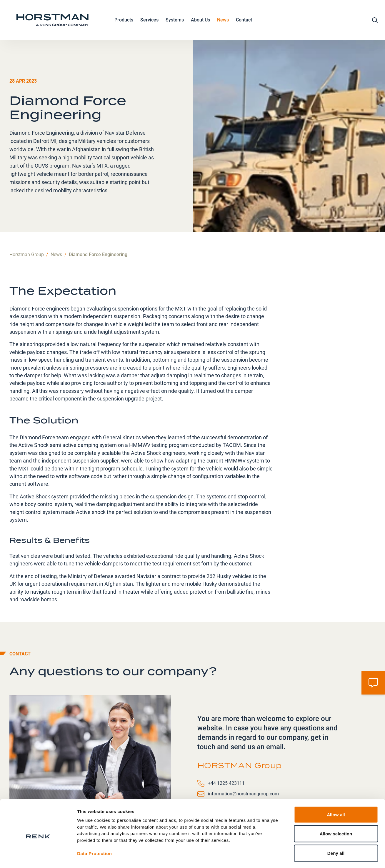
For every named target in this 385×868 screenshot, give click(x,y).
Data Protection (94, 830)
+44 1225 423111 (226, 743)
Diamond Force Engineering (98, 215)
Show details (309, 856)
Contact (244, 21)
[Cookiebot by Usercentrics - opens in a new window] (38, 857)
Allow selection (336, 810)
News (223, 21)
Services (149, 21)
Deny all (336, 829)
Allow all (336, 791)
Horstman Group (27, 215)
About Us (200, 21)
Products (124, 21)
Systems (175, 21)
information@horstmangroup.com (243, 754)
